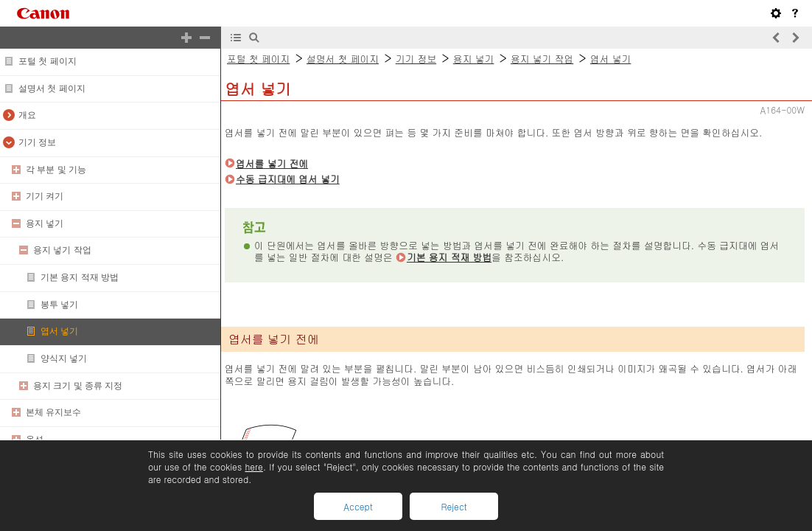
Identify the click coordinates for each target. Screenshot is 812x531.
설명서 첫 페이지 (52, 88)
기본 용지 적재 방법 (80, 277)
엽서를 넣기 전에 (272, 163)
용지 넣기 (45, 223)
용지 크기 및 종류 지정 (78, 386)
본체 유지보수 (53, 412)
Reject (454, 506)
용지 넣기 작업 (62, 250)
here (253, 466)
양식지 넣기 (64, 358)
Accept (358, 506)
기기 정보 (37, 142)
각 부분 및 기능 (56, 170)
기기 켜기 (45, 196)
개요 (27, 115)
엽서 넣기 (59, 331)
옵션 (35, 440)
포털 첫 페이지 (48, 61)
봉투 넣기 (59, 305)
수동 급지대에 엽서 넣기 (288, 179)
